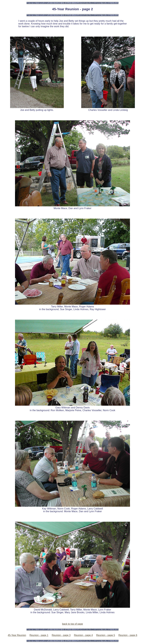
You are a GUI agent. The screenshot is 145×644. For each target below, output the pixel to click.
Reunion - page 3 (61, 635)
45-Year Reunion (17, 635)
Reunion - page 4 (83, 635)
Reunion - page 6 (128, 635)
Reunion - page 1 (39, 635)
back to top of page (72, 624)
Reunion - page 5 (106, 635)
